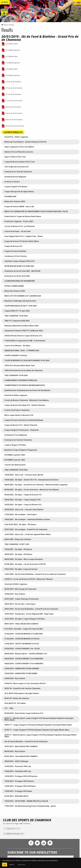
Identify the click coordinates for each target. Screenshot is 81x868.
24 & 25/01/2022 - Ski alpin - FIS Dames (20, 524)
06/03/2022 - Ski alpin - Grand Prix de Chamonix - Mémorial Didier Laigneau (36, 485)
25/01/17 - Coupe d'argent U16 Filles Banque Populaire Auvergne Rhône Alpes (37, 730)
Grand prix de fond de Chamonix (18, 172)
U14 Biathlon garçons (13, 75)
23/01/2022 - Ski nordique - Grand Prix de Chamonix (26, 529)
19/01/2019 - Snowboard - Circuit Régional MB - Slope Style (29, 614)
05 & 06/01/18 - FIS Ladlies (15, 703)
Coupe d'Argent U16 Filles (15, 445)
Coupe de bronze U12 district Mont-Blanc (22, 241)
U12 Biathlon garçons (13, 50)
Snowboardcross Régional (15, 177)
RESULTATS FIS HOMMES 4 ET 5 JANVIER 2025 (23, 296)
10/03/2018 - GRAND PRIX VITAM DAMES (21, 673)
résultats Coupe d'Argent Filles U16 (19, 261)
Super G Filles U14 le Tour (15, 157)
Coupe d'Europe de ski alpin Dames (19, 192)
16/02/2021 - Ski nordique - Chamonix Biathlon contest (27, 519)
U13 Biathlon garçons (13, 63)
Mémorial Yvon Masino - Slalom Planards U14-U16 (25, 142)
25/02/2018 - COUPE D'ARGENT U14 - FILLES (22, 649)
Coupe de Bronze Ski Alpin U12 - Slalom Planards (25, 405)
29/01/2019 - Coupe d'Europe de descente (22, 599)
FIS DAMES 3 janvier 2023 (15, 460)
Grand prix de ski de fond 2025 (17, 276)
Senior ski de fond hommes (15, 126)
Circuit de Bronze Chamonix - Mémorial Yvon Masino (27, 400)
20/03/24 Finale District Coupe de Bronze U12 (23, 336)
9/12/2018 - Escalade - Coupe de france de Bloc (24, 629)
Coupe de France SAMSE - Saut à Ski (19, 206)
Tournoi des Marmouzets (15, 465)
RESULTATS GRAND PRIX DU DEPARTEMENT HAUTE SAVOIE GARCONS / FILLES (36, 211)
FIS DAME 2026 (10, 196)
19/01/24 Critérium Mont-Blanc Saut (20, 365)
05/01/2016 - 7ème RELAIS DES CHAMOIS (21, 756)
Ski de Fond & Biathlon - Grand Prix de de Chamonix (26, 741)
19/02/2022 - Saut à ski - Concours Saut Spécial (24, 509)
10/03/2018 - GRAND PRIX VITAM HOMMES (22, 668)
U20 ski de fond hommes (14, 113)
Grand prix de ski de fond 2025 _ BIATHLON (22, 271)
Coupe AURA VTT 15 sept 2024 (17, 311)
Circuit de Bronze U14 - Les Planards (20, 226)
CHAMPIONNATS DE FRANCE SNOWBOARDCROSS (25, 385)
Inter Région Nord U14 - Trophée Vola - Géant (24, 236)
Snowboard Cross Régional (16, 435)
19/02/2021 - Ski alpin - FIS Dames (18, 549)
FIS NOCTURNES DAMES (14, 286)
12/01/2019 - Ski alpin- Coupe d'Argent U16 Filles (25, 619)
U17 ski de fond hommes (14, 101)
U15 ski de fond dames (13, 82)
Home (5, 25)
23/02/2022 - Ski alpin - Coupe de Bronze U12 (23, 505)
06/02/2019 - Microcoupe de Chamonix (20, 589)
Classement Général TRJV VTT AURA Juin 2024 (24, 331)
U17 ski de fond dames (13, 94)
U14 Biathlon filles (11, 69)
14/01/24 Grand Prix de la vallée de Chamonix (23, 370)
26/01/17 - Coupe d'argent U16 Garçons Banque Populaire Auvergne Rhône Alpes (38, 725)
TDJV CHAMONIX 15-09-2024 (16, 316)
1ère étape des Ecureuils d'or (17, 167)
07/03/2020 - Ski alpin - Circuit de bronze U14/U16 (25, 564)
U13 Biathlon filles (11, 56)
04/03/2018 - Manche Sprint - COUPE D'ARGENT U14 (26, 654)
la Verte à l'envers (12, 182)
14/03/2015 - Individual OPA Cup (18, 771)
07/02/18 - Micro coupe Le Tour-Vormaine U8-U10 (25, 683)
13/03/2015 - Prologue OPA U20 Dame (20, 786)
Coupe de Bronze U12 (13, 246)
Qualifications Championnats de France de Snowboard (27, 390)
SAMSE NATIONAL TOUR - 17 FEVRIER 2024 (22, 351)
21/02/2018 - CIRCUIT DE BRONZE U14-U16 (22, 644)
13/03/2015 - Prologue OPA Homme (19, 781)
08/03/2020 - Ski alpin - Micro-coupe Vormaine (24, 559)
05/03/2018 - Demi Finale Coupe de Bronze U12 (24, 713)
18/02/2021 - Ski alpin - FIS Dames (18, 554)
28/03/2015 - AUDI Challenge (16, 761)
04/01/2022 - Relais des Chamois (18, 539)
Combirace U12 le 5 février (16, 256)
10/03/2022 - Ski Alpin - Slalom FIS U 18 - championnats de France (31, 480)
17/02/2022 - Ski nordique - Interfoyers (21, 514)
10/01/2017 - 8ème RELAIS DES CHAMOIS (21, 746)
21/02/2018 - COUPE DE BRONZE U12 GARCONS (24, 634)
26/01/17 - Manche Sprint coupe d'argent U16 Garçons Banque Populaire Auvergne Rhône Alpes (39, 719)
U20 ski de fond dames (13, 107)
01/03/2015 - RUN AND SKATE (16, 796)
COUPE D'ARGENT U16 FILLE (16, 355)
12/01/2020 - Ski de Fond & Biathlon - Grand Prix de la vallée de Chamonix (35, 574)
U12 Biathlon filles (11, 44)
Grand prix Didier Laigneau (16, 584)
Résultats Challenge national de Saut (20, 301)
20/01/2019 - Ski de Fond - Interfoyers (20, 604)
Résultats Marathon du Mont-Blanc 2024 (21, 326)
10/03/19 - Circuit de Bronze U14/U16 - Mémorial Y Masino (29, 579)
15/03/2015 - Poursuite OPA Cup (18, 766)
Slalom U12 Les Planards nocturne (19, 152)
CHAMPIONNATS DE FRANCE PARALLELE (21, 380)
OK (5, 865)
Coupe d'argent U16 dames (16, 187)
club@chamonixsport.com (14, 834)
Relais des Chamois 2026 (15, 201)
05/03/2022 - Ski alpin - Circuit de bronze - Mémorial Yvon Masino (32, 490)
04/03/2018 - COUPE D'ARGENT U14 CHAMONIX (24, 659)
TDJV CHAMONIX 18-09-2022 (16, 470)
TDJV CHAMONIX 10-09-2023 (16, 375)
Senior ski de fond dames (14, 120)
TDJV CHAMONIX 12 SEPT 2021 (17, 544)
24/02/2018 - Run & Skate (15, 678)
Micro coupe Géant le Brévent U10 (19, 415)
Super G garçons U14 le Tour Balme (19, 147)
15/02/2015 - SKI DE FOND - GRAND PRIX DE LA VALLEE (26, 801)
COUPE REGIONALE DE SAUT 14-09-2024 (21, 306)
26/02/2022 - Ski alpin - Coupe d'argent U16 (22, 500)
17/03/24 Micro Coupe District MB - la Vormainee (25, 341)
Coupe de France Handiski (15, 251)
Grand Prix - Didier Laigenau (16, 137)
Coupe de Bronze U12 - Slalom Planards (21, 425)
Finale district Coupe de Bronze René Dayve (23, 216)
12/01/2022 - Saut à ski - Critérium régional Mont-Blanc (28, 534)
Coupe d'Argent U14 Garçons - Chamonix (22, 430)
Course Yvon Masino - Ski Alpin (17, 346)
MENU (5, 2)
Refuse (12, 865)
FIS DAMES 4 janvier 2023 (15, 455)
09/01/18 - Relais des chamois (17, 698)
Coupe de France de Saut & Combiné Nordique (24, 420)
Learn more (22, 865)
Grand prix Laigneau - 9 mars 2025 (19, 221)
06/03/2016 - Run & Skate (15, 751)
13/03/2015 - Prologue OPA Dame (18, 791)
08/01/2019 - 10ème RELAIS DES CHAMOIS (21, 624)
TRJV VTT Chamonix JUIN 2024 (17, 321)
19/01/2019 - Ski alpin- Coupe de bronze (21, 569)
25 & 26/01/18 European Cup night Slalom (22, 693)
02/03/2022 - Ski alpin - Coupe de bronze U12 (23, 495)
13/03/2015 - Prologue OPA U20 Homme (21, 776)
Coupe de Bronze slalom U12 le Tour (20, 162)
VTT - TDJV (9, 708)
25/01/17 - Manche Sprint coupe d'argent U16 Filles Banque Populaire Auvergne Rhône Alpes (40, 736)
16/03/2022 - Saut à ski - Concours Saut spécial (24, 475)
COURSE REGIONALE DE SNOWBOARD (20, 281)
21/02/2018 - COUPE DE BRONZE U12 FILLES (22, 639)
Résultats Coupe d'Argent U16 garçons (21, 450)
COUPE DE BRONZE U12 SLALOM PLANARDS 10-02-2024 (27, 360)
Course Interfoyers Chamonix (17, 410)
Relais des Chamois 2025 (15, 291)
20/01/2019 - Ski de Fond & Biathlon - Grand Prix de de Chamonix (31, 609)
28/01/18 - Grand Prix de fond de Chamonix (22, 688)
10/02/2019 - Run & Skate (15, 594)
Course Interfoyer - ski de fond (17, 231)
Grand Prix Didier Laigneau (16, 395)
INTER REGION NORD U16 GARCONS (19, 266)
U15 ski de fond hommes (14, 88)
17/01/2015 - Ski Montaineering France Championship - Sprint (30, 806)
